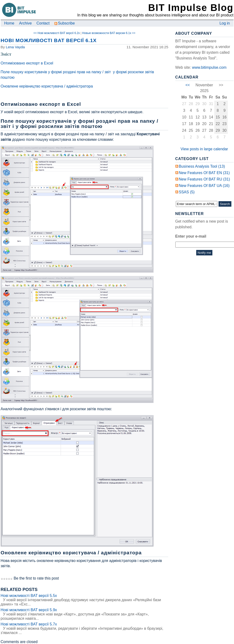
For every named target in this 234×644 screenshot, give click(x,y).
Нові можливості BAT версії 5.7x (29, 624)
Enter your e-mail (191, 236)
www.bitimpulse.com (209, 67)
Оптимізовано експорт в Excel (27, 63)
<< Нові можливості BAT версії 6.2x (57, 33)
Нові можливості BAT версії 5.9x (29, 610)
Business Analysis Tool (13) (202, 166)
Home (9, 23)
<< (188, 85)
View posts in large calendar (204, 149)
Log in (225, 23)
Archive (25, 23)
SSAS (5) (187, 192)
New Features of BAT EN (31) (204, 173)
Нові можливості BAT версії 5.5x (29, 596)
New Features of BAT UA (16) (204, 186)
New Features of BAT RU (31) (204, 179)
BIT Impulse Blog (191, 8)
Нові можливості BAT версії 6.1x (49, 40)
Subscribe (65, 23)
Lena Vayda (15, 47)
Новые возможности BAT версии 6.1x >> (109, 33)
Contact (43, 23)
